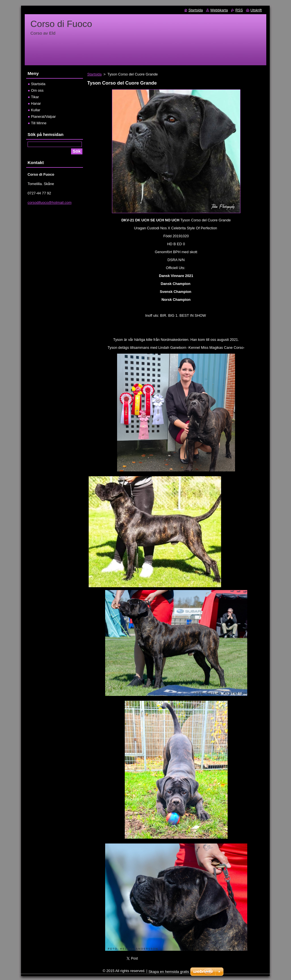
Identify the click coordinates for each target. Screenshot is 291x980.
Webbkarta (219, 10)
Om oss (37, 90)
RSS (239, 10)
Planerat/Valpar (43, 117)
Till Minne (39, 123)
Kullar (36, 110)
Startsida (94, 74)
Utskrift (256, 10)
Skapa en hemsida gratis (169, 972)
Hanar (36, 103)
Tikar (35, 97)
